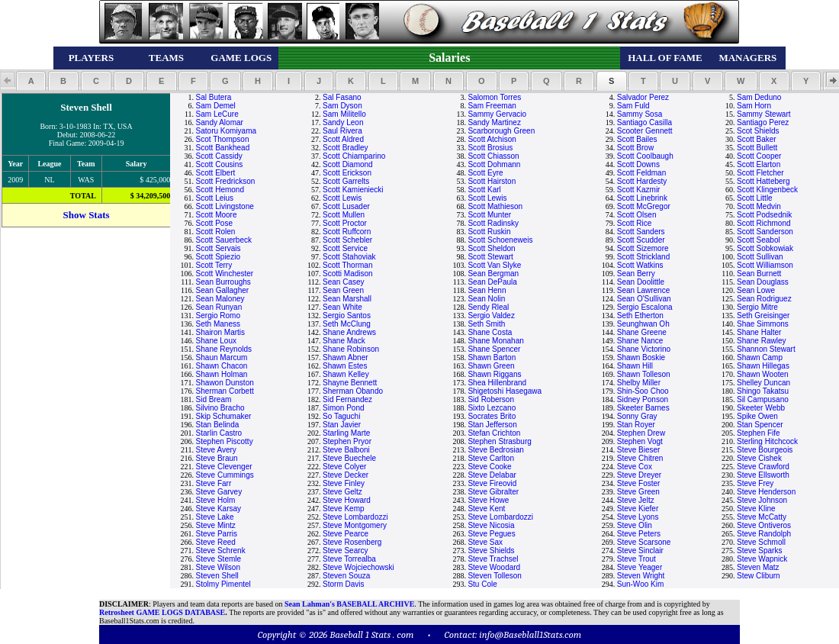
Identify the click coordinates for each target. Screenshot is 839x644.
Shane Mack (344, 341)
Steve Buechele (349, 458)
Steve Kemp (343, 509)
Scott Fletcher (760, 173)
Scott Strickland (643, 257)
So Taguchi (341, 416)
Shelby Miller (639, 383)
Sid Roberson (491, 399)
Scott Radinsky (493, 223)
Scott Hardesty (642, 181)
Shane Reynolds (224, 349)
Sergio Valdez (491, 316)
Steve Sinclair (640, 551)
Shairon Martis (220, 332)
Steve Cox (635, 467)
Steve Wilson (218, 567)
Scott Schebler (347, 240)
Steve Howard (347, 500)
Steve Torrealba (349, 559)
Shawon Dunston (225, 383)
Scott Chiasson (493, 156)
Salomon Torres (494, 97)
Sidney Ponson (643, 399)
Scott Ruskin (489, 232)
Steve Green (638, 492)
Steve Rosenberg (352, 542)
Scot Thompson (223, 139)
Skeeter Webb (761, 408)
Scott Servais (219, 248)
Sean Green (343, 290)
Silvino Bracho (220, 408)
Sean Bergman (493, 274)
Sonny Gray (637, 416)
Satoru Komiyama (226, 131)
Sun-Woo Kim (641, 584)
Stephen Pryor (347, 441)
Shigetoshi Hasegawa (505, 391)
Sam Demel (216, 106)
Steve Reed (216, 542)
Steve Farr (214, 483)
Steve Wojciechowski (358, 567)
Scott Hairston (492, 181)
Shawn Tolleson (644, 374)
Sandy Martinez (494, 122)
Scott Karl (484, 190)
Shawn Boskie (641, 357)
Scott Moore (217, 215)
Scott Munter (489, 215)
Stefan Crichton (494, 433)
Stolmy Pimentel (223, 584)
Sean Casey (343, 282)
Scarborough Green (501, 131)
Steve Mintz (216, 525)
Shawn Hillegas (763, 366)
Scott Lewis (342, 198)
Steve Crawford (763, 467)
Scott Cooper (759, 156)
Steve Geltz (342, 492)
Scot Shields (758, 131)
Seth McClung (347, 324)
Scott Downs (638, 164)
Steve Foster (639, 483)
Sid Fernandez (347, 399)
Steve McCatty (762, 517)
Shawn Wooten (763, 374)
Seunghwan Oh (643, 324)
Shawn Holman (222, 374)
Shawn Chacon (222, 366)
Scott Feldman (641, 173)
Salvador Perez (643, 97)
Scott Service (345, 248)
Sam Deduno (759, 97)
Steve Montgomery (355, 525)
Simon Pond (343, 408)
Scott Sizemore (643, 248)
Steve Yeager (640, 567)
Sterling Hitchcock (767, 441)
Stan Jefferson (492, 425)
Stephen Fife (759, 433)
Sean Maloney (220, 299)
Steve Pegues (491, 534)
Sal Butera (214, 97)
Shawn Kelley (346, 374)
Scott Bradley (345, 148)
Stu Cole (482, 584)
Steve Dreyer (639, 475)
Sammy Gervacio (497, 114)
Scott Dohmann (494, 164)
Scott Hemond (220, 190)
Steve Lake (215, 517)
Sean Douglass (763, 282)
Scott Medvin (759, 206)
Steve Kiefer (638, 509)
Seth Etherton (640, 316)
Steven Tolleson (494, 576)
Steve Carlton (491, 458)
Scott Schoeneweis (500, 240)
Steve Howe (488, 500)
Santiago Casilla (645, 122)
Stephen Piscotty (225, 441)
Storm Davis (343, 584)
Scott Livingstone (225, 206)
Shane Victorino (644, 349)
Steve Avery (216, 450)
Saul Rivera (342, 131)
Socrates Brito (492, 416)
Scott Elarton (759, 164)
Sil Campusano (763, 399)
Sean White (342, 307)
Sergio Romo (218, 316)
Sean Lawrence (644, 290)
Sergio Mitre (757, 307)
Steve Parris (217, 534)
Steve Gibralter (493, 492)
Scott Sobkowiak (765, 248)
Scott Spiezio (218, 257)
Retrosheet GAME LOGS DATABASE (162, 612)
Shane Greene (642, 332)
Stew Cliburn (759, 576)
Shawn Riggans (494, 374)
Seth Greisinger (763, 316)
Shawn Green (491, 366)
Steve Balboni (346, 450)
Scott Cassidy (219, 156)
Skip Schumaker (224, 416)
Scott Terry (214, 265)
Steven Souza (346, 576)
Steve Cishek (759, 458)
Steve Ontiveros (764, 525)
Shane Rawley (761, 341)
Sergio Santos (347, 316)
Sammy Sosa (640, 114)
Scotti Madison (348, 274)
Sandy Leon (343, 122)
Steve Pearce (346, 534)
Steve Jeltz (636, 500)
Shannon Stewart (766, 349)
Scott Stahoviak (349, 257)
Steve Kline (756, 509)
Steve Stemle (219, 559)
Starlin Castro (219, 433)
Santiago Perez (763, 122)
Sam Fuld (633, 106)
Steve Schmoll (761, 542)
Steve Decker (346, 475)
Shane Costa (490, 332)
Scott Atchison (492, 139)
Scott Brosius (490, 148)
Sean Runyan (219, 307)
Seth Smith (486, 324)
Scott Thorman (347, 265)
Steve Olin (635, 525)
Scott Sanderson (765, 232)
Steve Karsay (219, 509)
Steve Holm (216, 500)
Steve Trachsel (493, 559)
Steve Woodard (494, 567)
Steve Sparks (759, 551)
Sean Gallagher (223, 290)
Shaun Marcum (222, 357)
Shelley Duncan (763, 383)
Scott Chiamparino (354, 156)
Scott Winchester (225, 274)
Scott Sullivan (760, 257)
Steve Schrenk (221, 551)
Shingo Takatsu (763, 391)
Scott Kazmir (639, 190)
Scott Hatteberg (763, 181)
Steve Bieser (639, 450)
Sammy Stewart (764, 114)
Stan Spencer (760, 425)
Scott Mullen (344, 215)
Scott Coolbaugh (645, 156)
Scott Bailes (637, 139)
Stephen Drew (641, 433)
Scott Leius (215, 198)
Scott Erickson (347, 173)
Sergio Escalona (645, 307)
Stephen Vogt (640, 441)
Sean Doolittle (641, 282)
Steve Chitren (640, 458)
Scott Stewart (490, 257)
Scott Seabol (759, 240)
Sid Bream (214, 399)
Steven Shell (217, 576)
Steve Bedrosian (495, 450)
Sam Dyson (342, 106)
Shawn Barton (492, 357)
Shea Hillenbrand (497, 383)
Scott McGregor (644, 206)
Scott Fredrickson (226, 181)
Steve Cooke (489, 467)
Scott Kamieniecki (353, 190)
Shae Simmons (763, 324)
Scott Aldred (343, 139)
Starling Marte (346, 433)
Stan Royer (636, 425)
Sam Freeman (492, 106)
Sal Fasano (342, 97)
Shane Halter (759, 332)
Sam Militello (344, 114)
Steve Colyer (344, 467)
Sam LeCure (217, 114)
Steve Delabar (492, 475)
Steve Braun (217, 458)
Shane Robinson (351, 349)
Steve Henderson (766, 492)
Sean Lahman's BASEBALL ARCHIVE (349, 604)
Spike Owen (757, 416)
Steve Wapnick (762, 559)
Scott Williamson (765, 265)
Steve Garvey (219, 492)
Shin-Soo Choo (643, 391)
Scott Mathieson (495, 206)
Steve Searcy (345, 551)
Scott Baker (757, 139)
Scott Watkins (640, 265)
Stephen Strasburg (499, 441)
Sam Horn (754, 106)
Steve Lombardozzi (355, 517)
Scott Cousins (220, 164)
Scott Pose (214, 223)
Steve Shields (491, 551)
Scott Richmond (764, 223)
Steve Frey (755, 483)
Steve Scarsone (644, 542)
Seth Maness (218, 324)
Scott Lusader (346, 206)
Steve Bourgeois (765, 450)
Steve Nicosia (491, 525)
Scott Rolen (216, 232)
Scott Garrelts (346, 181)
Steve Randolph (764, 534)
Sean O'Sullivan (644, 299)
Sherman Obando (353, 391)
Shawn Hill (635, 366)
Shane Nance (640, 341)
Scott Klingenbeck (767, 190)
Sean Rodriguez (764, 299)
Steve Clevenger (224, 467)
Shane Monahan (495, 341)
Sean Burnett (759, 274)
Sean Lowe (756, 290)
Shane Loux (216, 341)
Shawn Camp (760, 357)
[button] (31, 81)
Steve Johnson (762, 500)
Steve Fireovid (492, 483)
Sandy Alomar (220, 122)
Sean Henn (487, 290)
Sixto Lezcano (492, 408)
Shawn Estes (345, 366)
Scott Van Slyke (494, 265)
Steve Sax (485, 542)
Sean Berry (636, 274)
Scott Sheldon (491, 248)
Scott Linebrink (642, 198)
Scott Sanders (641, 232)
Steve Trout (636, 559)
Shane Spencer (494, 349)
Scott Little (755, 198)
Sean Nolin (486, 299)
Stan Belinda (218, 425)
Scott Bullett (757, 148)
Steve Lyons (638, 517)
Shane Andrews (349, 332)
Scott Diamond (348, 164)
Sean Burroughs (223, 282)
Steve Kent (486, 509)
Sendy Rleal (488, 307)
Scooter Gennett (645, 131)
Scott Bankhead (223, 148)
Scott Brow (635, 148)
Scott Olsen (637, 215)
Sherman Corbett (225, 391)
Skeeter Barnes (643, 408)
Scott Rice (635, 223)
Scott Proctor (345, 223)
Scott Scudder (641, 240)
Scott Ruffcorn (347, 232)
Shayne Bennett (350, 383)
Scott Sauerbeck (224, 240)
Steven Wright (641, 576)
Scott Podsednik (764, 215)
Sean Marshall (347, 299)
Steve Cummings (225, 475)
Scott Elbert (216, 173)
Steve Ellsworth (763, 475)
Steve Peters (639, 534)
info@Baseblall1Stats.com (530, 634)
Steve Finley (344, 483)
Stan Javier (342, 425)
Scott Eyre (485, 173)
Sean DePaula (492, 282)
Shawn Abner (346, 357)
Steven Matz (758, 567)
